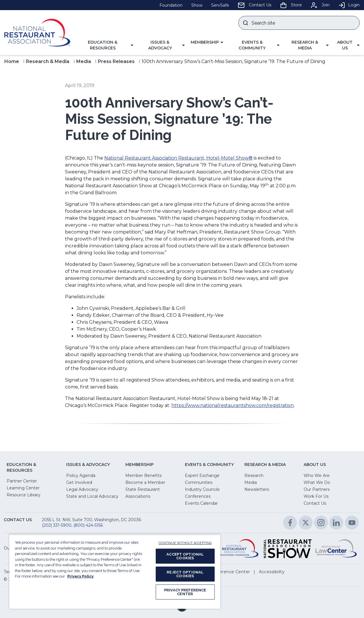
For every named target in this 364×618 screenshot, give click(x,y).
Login (349, 5)
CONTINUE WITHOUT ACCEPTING (185, 543)
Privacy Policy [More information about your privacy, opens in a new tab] (80, 576)
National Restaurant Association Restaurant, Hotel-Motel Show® (178, 158)
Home (12, 61)
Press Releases (116, 61)
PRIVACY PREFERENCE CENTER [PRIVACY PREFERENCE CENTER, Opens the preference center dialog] (185, 592)
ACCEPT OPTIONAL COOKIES (185, 556)
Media (84, 61)
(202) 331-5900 (57, 525)
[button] (105, 45)
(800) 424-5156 (88, 525)
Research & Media (48, 61)
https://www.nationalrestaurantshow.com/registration (233, 405)
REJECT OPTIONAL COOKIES (185, 574)
